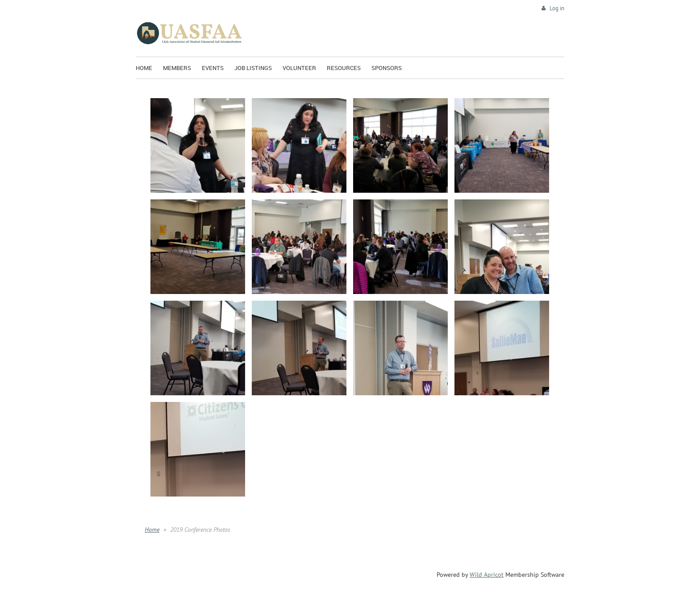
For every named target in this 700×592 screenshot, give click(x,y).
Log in (557, 8)
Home (152, 530)
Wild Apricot (487, 575)
